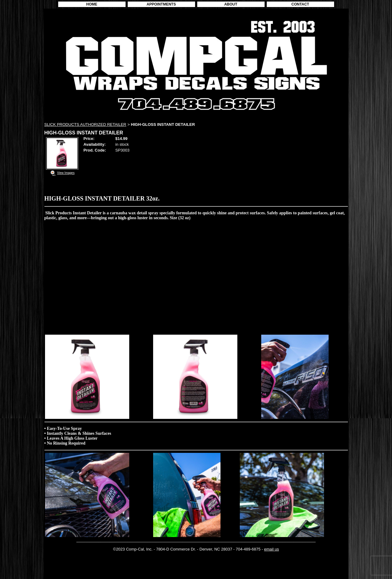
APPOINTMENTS (161, 4)
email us (271, 549)
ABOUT (231, 4)
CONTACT (300, 4)
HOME (92, 4)
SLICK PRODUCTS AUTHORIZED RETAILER (85, 124)
